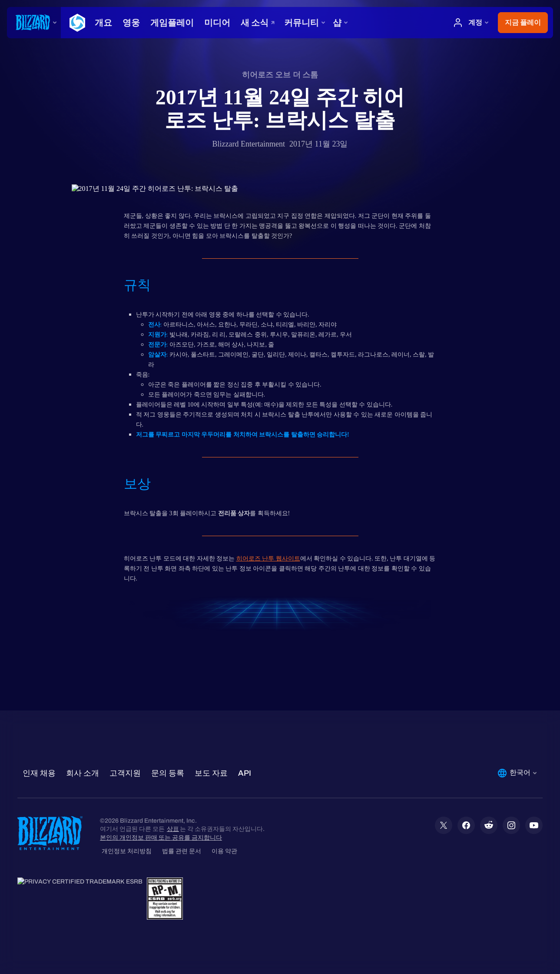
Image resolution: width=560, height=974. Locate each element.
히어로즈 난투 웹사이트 (268, 559)
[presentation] (34, 23)
